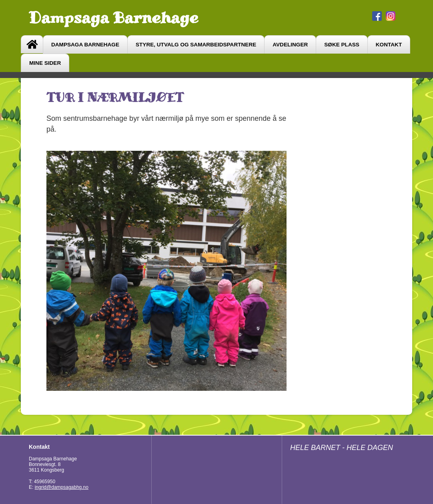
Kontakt (389, 45)
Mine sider (45, 63)
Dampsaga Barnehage (113, 18)
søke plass (342, 45)
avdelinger (290, 45)
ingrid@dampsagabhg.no (62, 487)
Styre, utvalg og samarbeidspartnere (196, 45)
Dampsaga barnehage (85, 45)
